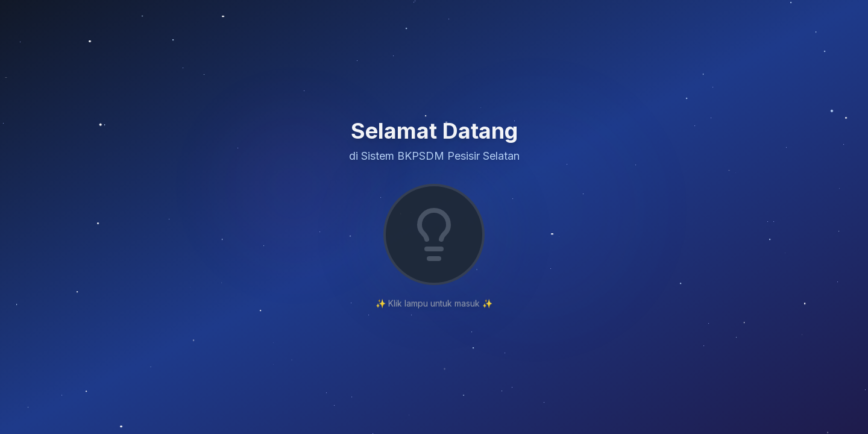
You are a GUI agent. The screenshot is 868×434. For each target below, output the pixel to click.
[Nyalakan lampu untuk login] (434, 234)
